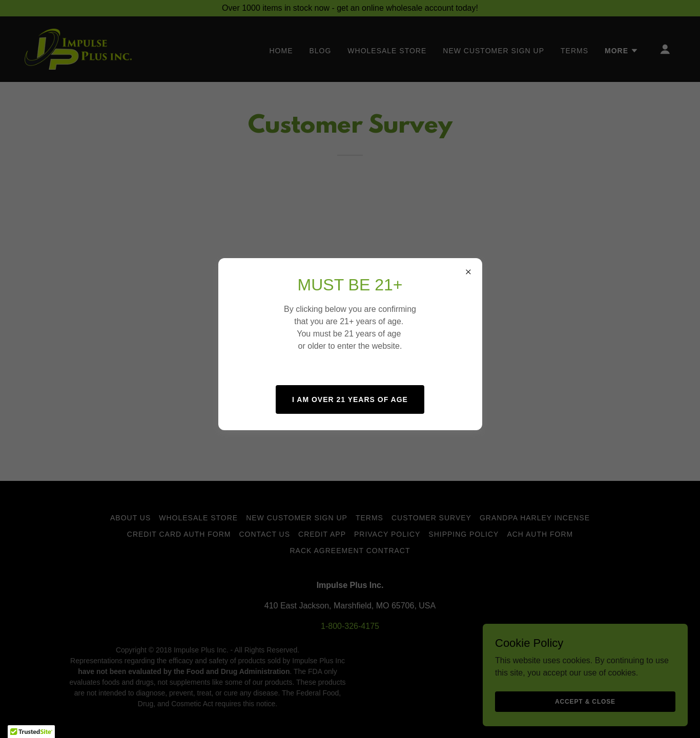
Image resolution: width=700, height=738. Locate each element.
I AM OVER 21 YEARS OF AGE (350, 399)
